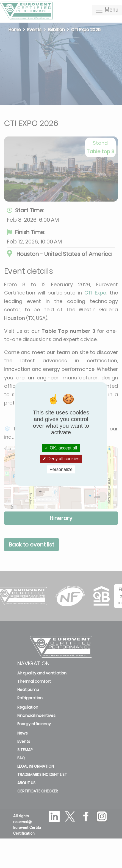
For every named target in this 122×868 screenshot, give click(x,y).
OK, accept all (61, 448)
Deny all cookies (61, 459)
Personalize (61, 469)
